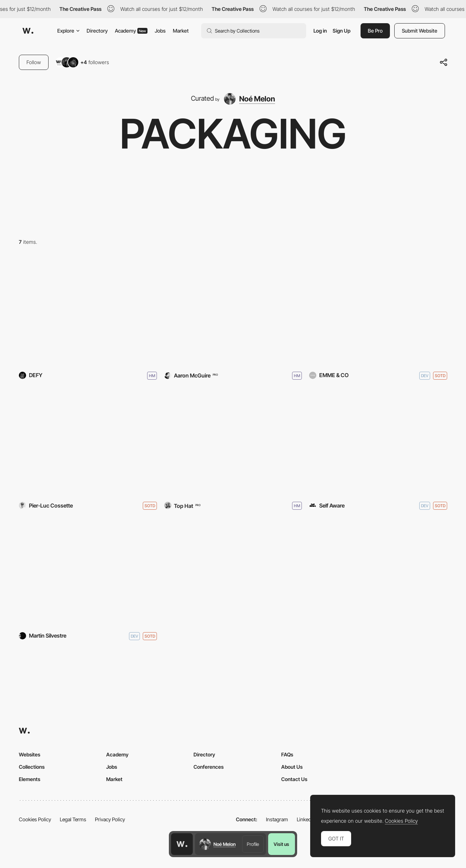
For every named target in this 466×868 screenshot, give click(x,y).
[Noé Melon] (249, 99)
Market (181, 31)
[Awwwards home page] (182, 844)
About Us (292, 767)
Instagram (277, 819)
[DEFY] (88, 312)
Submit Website (420, 31)
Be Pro (375, 31)
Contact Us (294, 779)
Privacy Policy (110, 819)
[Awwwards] (28, 31)
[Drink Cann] (88, 573)
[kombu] (88, 443)
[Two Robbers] (378, 443)
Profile (253, 844)
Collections (32, 767)
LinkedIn (306, 819)
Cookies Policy (35, 819)
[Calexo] (233, 313)
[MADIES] (378, 312)
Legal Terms (73, 819)
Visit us (281, 844)
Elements (30, 779)
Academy (131, 31)
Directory (97, 31)
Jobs (160, 31)
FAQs (287, 754)
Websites (30, 754)
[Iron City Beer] (233, 443)
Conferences (209, 767)
